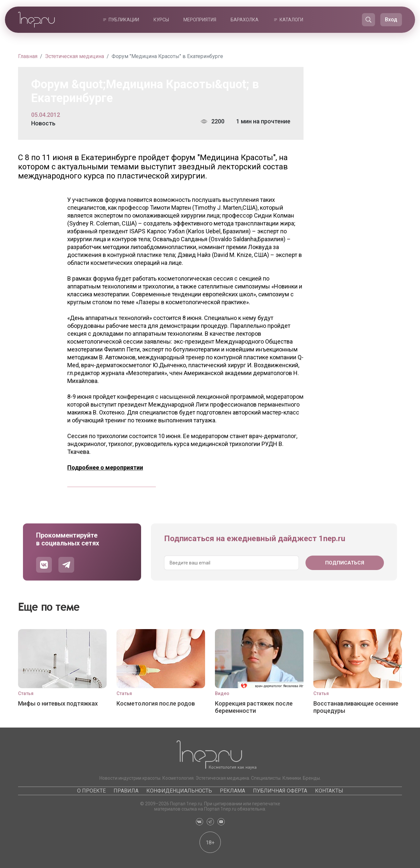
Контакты (329, 791)
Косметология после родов (156, 703)
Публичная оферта (280, 791)
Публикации (124, 20)
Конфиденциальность (179, 791)
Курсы (161, 20)
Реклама (232, 791)
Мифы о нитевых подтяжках (58, 703)
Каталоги (291, 20)
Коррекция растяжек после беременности (254, 707)
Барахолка (245, 20)
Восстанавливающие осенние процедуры (356, 707)
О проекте (91, 791)
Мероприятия (200, 20)
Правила (126, 791)
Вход (391, 20)
